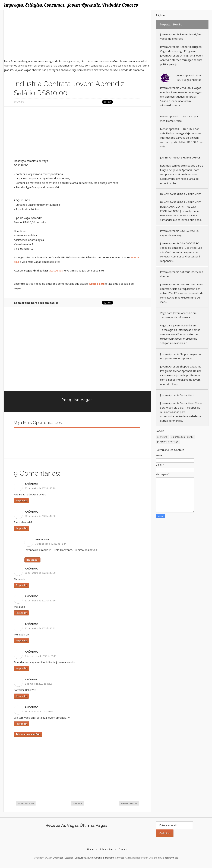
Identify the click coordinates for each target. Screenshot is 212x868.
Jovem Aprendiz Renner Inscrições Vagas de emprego (181, 36)
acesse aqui (56, 270)
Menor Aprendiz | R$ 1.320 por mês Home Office (179, 119)
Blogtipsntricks (170, 858)
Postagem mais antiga (129, 803)
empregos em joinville (182, 437)
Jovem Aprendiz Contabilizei (177, 395)
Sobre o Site (106, 849)
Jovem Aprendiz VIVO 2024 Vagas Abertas (189, 77)
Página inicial (77, 803)
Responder (21, 501)
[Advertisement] (77, 34)
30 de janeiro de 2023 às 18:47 (51, 544)
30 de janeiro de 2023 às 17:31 (40, 628)
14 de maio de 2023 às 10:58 (39, 712)
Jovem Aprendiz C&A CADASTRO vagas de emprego (180, 233)
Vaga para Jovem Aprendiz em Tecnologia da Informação (178, 315)
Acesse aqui (97, 284)
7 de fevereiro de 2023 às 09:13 (41, 656)
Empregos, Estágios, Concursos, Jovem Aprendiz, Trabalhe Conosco (71, 5)
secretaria (162, 437)
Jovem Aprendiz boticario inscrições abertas (182, 274)
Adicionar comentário (28, 734)
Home (90, 849)
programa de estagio (168, 442)
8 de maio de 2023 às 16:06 (39, 684)
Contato (123, 849)
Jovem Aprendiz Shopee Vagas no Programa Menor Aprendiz (180, 356)
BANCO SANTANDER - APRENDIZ (180, 194)
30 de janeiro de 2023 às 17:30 (40, 516)
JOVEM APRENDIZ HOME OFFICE (180, 157)
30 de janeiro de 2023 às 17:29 (40, 488)
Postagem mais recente (26, 803)
